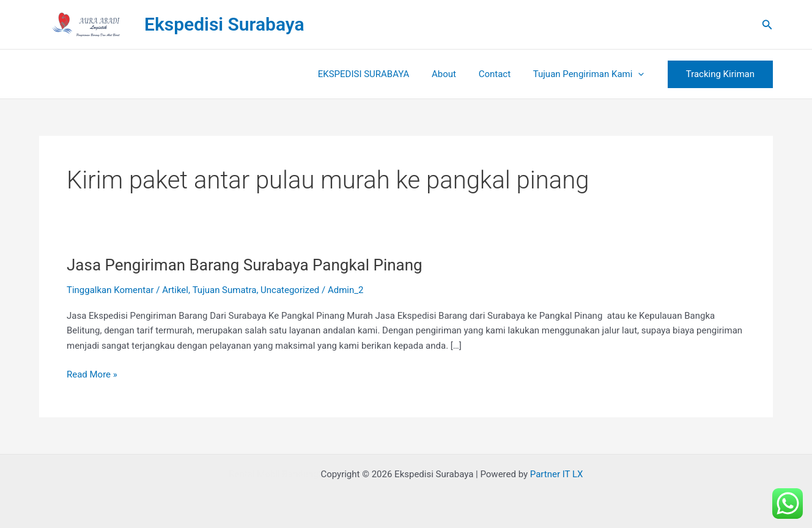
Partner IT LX (557, 474)
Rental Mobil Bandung (273, 474)
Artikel (175, 290)
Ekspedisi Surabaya (224, 24)
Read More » (92, 374)
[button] (767, 25)
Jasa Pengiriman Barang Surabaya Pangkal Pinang (245, 265)
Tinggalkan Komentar (110, 290)
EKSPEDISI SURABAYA (378, 74)
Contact (501, 74)
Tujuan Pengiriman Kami (591, 74)
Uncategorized (290, 290)
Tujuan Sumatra (225, 290)
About (454, 74)
